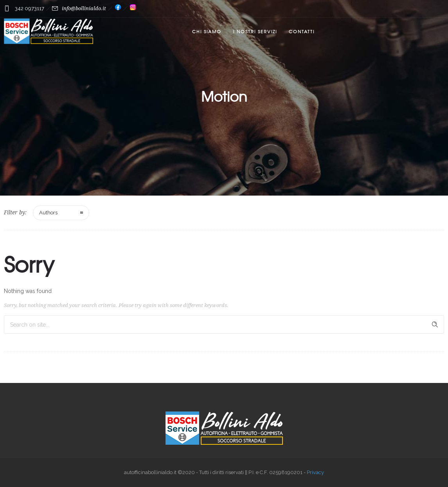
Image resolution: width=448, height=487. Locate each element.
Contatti (302, 31)
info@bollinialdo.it (84, 8)
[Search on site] (224, 324)
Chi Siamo (207, 31)
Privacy (315, 472)
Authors (48, 213)
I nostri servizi (255, 31)
